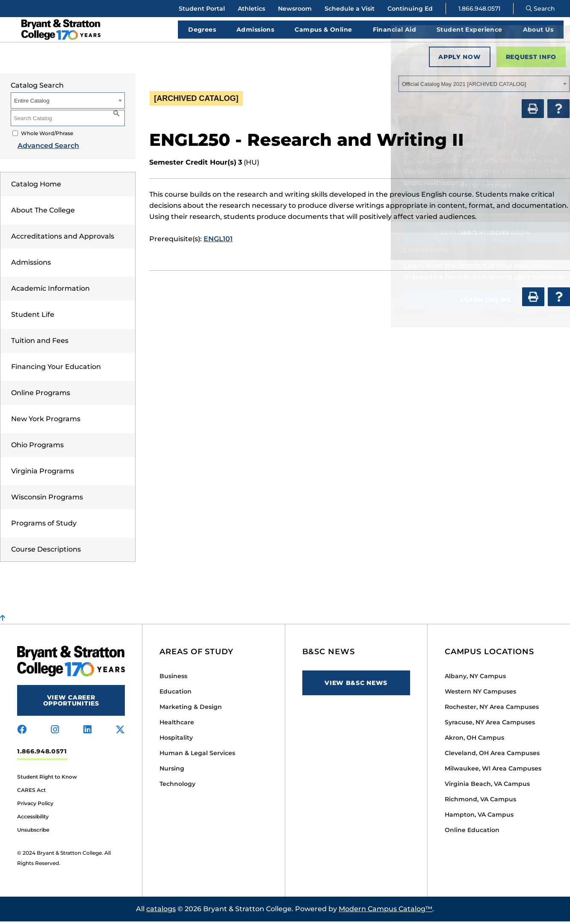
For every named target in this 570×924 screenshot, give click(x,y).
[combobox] (484, 86)
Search (540, 9)
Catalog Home (36, 187)
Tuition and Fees (40, 343)
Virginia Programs (43, 474)
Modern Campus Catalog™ (385, 911)
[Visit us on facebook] (22, 732)
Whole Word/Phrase (47, 136)
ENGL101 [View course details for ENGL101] (218, 241)
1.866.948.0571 (479, 9)
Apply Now (459, 59)
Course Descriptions (46, 552)
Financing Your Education (56, 369)
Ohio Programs (37, 447)
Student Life (33, 317)
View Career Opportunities (71, 703)
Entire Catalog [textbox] (32, 103)
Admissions (31, 265)
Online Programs (41, 395)
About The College (43, 213)
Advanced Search (41, 148)
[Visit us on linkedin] (87, 732)
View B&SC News (356, 685)
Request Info (531, 59)
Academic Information (50, 291)
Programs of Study (44, 526)
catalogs (161, 911)
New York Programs (46, 421)
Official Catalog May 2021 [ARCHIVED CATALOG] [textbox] (464, 87)
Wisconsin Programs (47, 500)
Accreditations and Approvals (63, 239)
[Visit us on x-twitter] (120, 732)
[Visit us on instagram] (55, 732)
